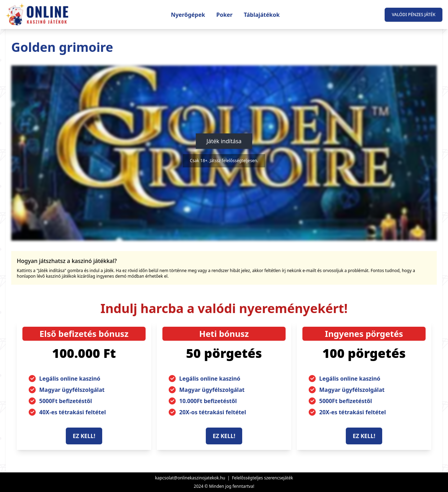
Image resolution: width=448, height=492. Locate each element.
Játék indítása (224, 141)
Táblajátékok (262, 15)
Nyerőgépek (188, 15)
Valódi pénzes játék (414, 15)
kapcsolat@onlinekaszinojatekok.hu (190, 478)
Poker (225, 15)
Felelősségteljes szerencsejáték (262, 478)
